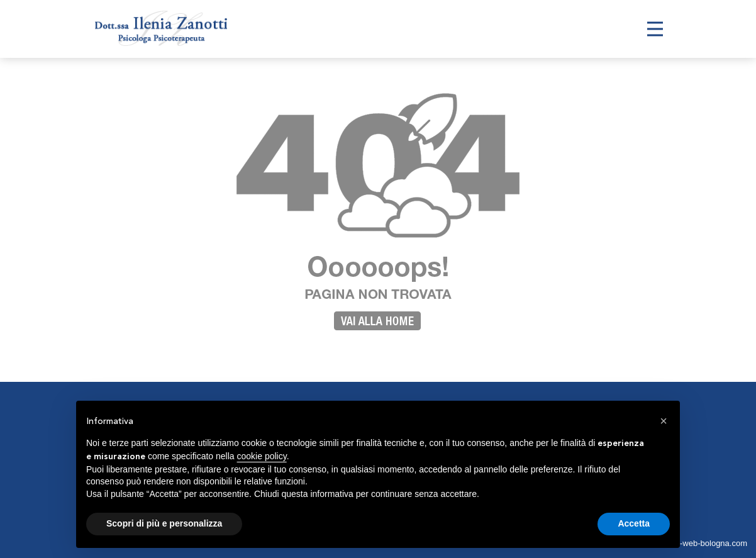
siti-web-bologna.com (709, 543)
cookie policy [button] (262, 456)
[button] (664, 421)
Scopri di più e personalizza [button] (164, 523)
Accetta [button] (634, 523)
